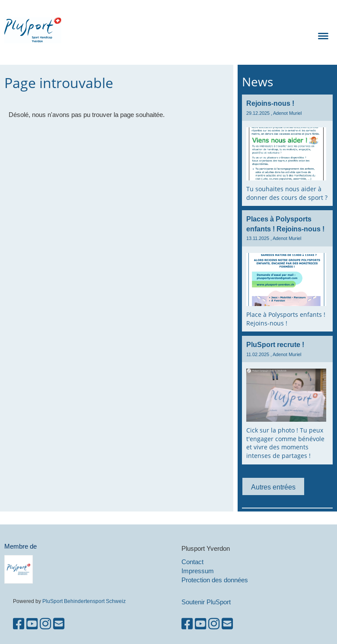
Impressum (198, 571)
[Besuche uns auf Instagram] (45, 624)
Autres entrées (273, 487)
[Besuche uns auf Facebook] (19, 624)
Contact (192, 562)
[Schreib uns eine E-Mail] (59, 624)
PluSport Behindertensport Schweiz (84, 601)
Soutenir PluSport (206, 602)
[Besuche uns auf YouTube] (32, 624)
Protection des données (215, 580)
